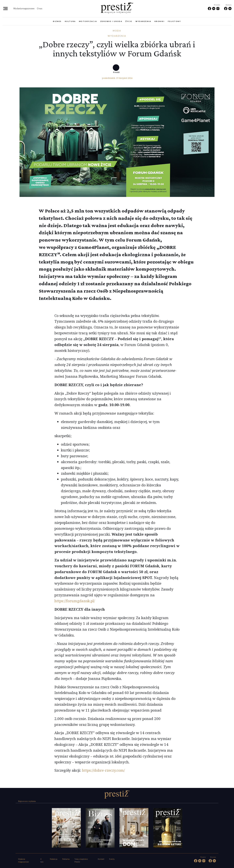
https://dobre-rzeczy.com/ (103, 770)
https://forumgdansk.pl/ (75, 601)
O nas (40, 8)
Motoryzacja (88, 21)
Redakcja (54, 859)
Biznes (57, 21)
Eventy (112, 859)
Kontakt (101, 859)
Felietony (174, 21)
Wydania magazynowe (24, 8)
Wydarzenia (143, 21)
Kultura (70, 21)
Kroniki (160, 21)
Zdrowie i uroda (111, 21)
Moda (117, 31)
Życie (129, 21)
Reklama (66, 859)
